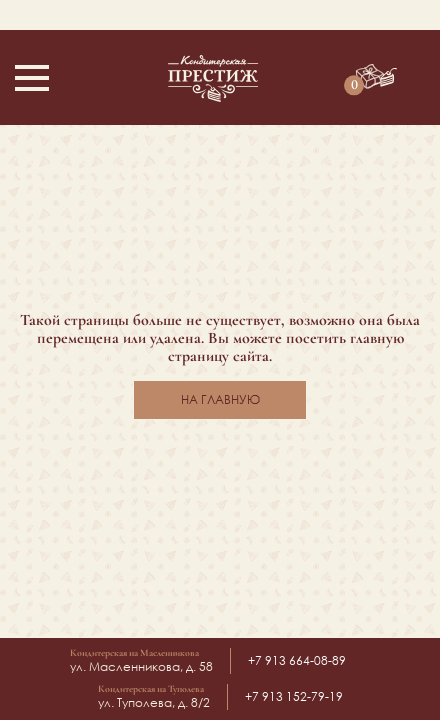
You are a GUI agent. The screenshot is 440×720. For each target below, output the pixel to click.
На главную (220, 399)
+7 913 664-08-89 (297, 660)
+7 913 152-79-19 (294, 696)
